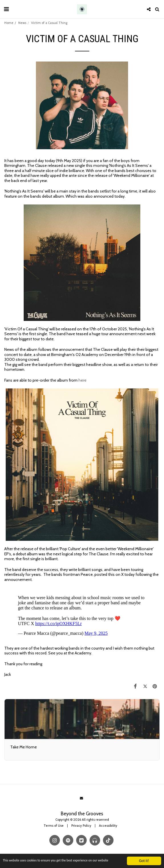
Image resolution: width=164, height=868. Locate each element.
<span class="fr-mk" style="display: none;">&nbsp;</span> (82, 613)
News (22, 23)
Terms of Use (54, 826)
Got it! (144, 858)
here (82, 380)
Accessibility (108, 826)
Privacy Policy (81, 826)
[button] (6, 9)
